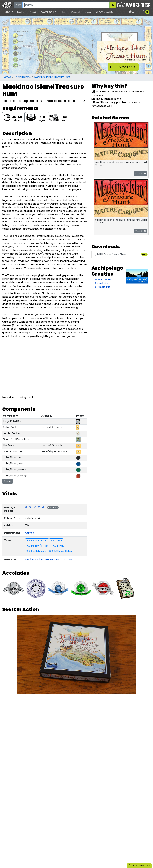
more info (103, 287)
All (17, 5)
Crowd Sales (104, 12)
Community (49, 12)
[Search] (66, 5)
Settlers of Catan (60, 551)
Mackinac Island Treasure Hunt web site (49, 559)
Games (7, 77)
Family (58, 546)
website (102, 283)
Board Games (23, 77)
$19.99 (141, 174)
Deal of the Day (81, 12)
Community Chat (139, 866)
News (33, 12)
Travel (56, 541)
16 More (7, 481)
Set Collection (36, 551)
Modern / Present (38, 546)
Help (63, 12)
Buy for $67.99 (123, 67)
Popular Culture (37, 541)
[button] (9, 12)
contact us (103, 280)
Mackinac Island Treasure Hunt (52, 77)
